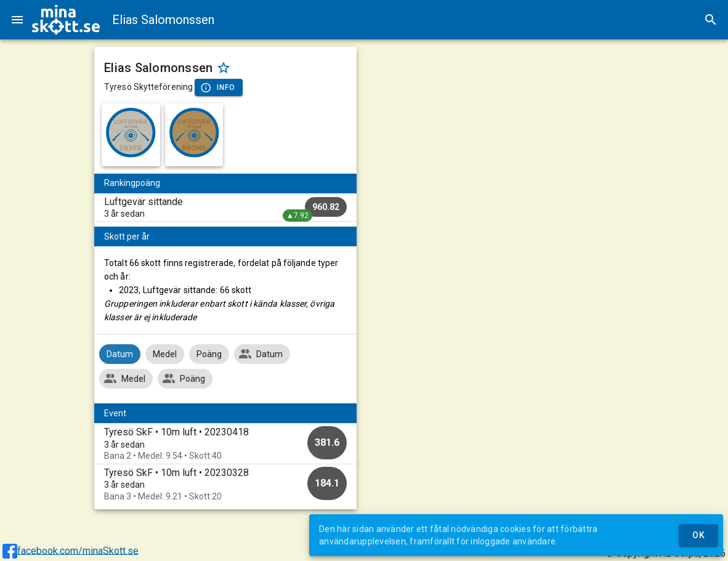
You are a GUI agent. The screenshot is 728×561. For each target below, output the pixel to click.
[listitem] (225, 208)
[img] (66, 20)
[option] (225, 444)
